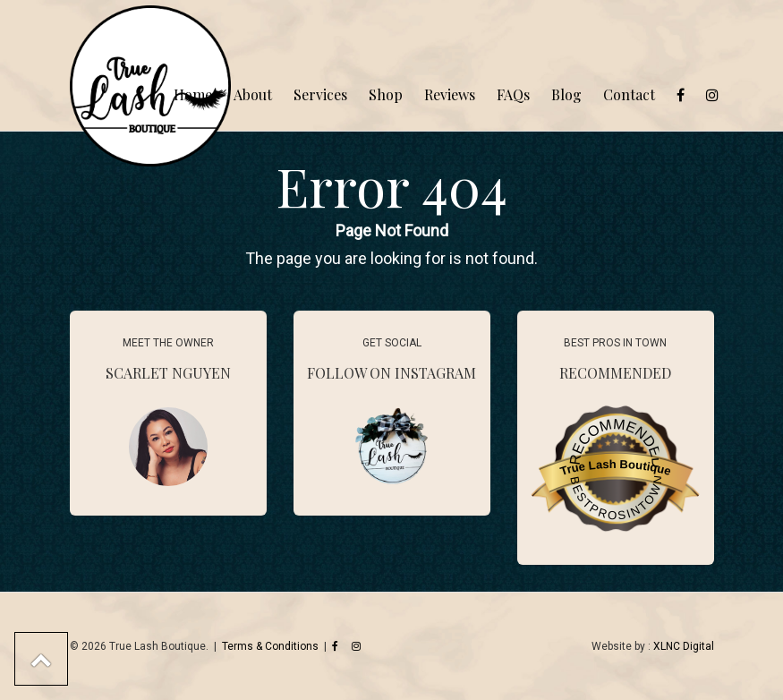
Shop (386, 94)
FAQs (513, 94)
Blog (566, 94)
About (253, 94)
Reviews (450, 94)
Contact (629, 94)
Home (193, 94)
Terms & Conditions (270, 646)
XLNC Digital (684, 646)
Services (320, 94)
